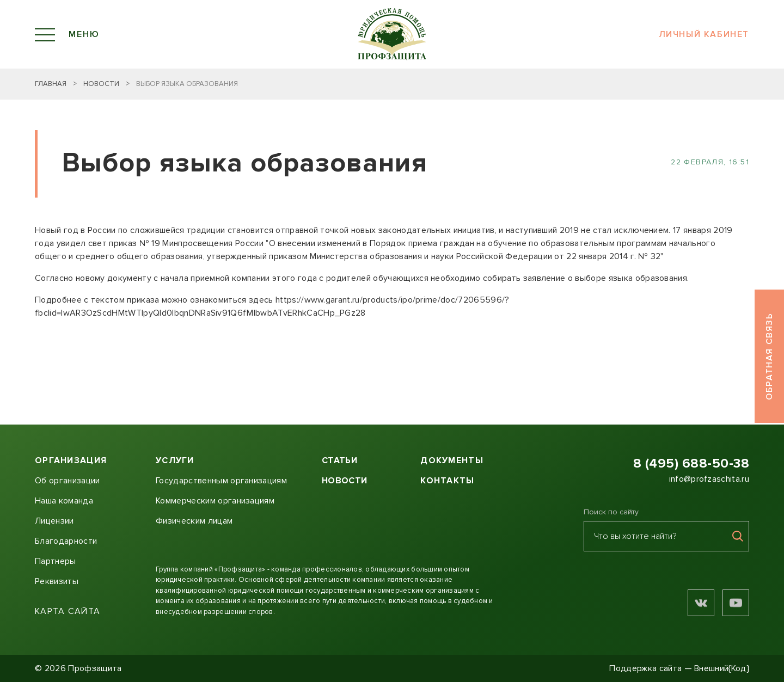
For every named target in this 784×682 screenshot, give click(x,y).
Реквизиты (57, 581)
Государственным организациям (221, 481)
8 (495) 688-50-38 (691, 463)
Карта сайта (68, 612)
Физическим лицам (194, 521)
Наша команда (64, 501)
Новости (101, 84)
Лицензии (54, 521)
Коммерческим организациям (215, 501)
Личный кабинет (704, 35)
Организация (71, 460)
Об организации (67, 481)
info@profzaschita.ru (709, 479)
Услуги (175, 460)
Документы (452, 460)
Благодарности (66, 541)
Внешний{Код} (722, 668)
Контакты (447, 481)
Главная (51, 84)
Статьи (339, 460)
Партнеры (56, 561)
